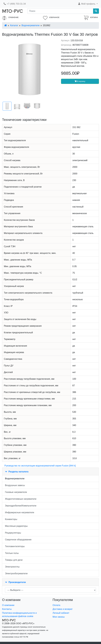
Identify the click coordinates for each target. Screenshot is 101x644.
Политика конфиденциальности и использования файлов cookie (19, 615)
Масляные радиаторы (16, 526)
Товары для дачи (14, 560)
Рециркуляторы (13, 533)
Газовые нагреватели (16, 492)
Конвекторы (11, 519)
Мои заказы (59, 617)
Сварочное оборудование (18, 540)
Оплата (56, 605)
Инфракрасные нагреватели (20, 512)
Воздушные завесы (15, 485)
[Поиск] (60, 11)
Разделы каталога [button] (18, 472)
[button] (88, 4)
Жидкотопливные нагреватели (21, 499)
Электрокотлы (12, 567)
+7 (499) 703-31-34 (15, 4)
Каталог (14, 25)
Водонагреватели (30, 25)
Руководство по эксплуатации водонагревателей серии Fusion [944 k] (40, 466)
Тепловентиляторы (15, 546)
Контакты (7, 609)
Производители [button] (17, 582)
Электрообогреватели (16, 573)
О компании (8, 605)
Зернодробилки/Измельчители (21, 506)
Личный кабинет (61, 613)
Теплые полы (12, 553)
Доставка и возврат (63, 609)
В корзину (80, 81)
